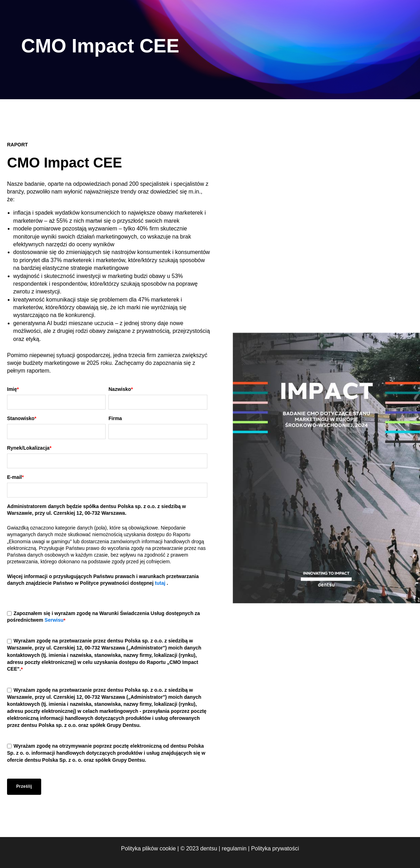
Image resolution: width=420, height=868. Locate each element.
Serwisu (54, 620)
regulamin (235, 848)
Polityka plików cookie (149, 848)
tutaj (161, 583)
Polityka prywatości (275, 848)
